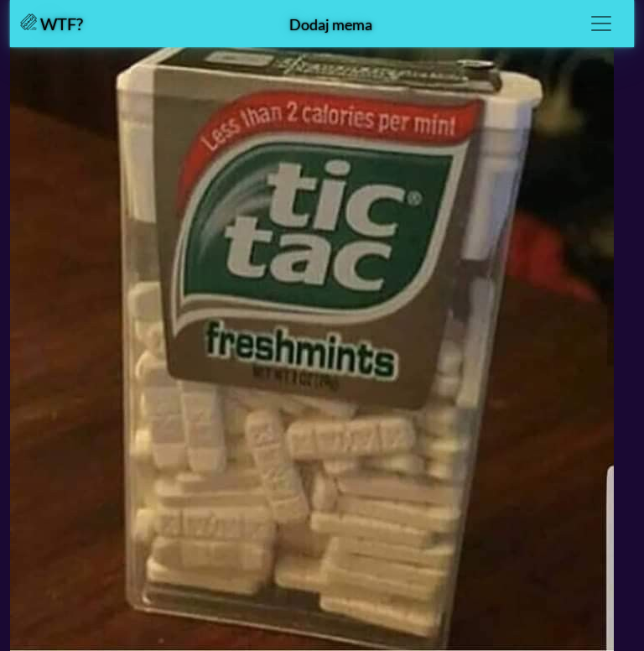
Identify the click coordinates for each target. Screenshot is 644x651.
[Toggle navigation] (601, 23)
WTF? (52, 23)
